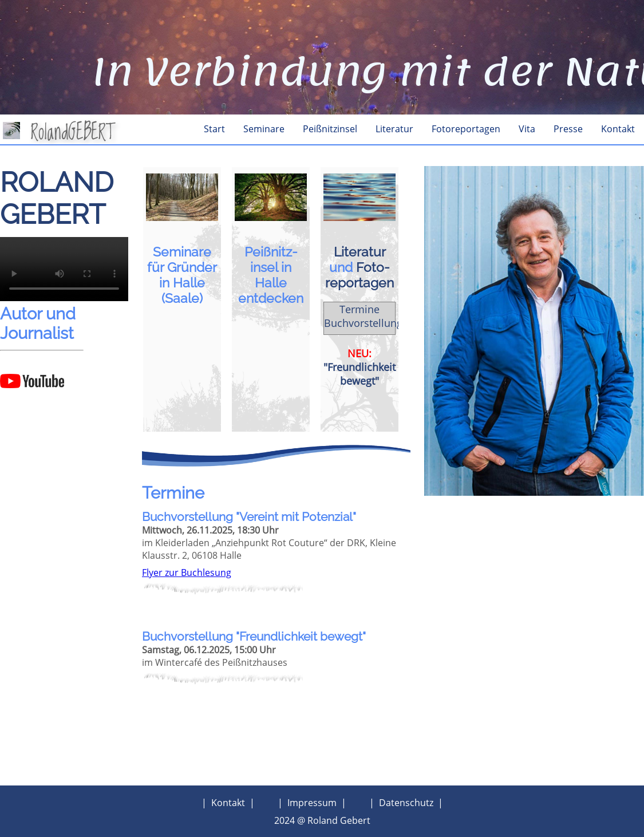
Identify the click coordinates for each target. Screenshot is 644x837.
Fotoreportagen (466, 129)
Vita (527, 129)
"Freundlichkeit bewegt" (359, 374)
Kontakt (618, 129)
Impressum (312, 803)
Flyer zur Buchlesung (187, 573)
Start (214, 129)
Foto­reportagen (359, 275)
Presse (568, 129)
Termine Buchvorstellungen (369, 316)
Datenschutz (406, 803)
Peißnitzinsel (330, 129)
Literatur (394, 129)
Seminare (264, 129)
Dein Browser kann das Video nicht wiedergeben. (64, 269)
